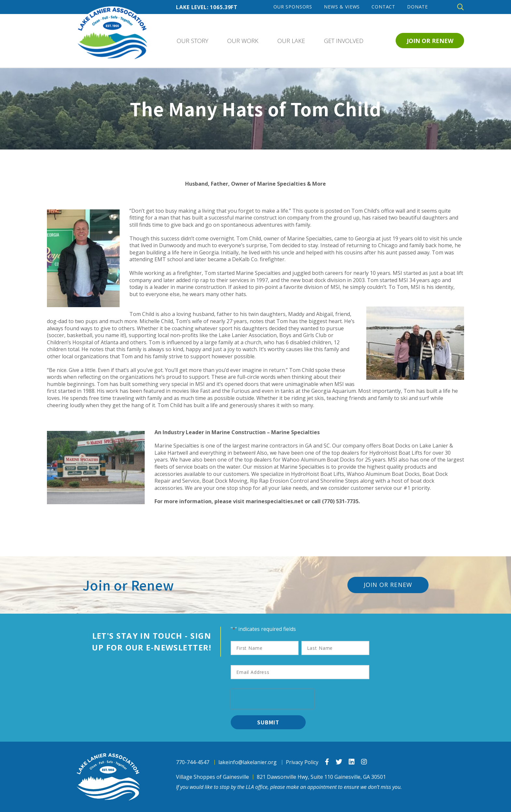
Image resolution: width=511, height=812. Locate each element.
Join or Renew (430, 41)
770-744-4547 (193, 762)
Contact (383, 7)
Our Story (192, 41)
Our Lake (291, 41)
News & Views (342, 7)
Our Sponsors (293, 7)
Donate (417, 7)
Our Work (243, 41)
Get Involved (344, 41)
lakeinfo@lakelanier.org (248, 762)
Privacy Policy (302, 762)
